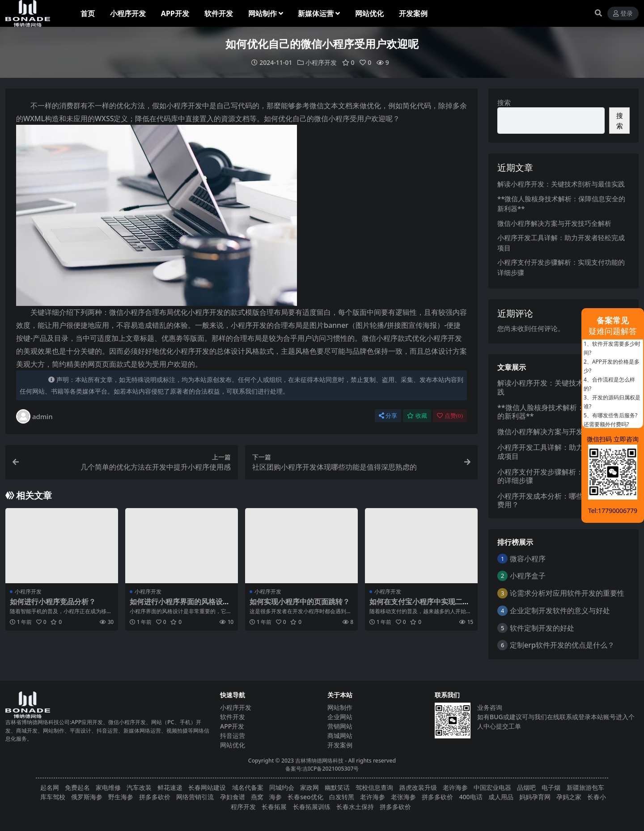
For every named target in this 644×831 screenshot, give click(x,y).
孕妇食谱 (233, 797)
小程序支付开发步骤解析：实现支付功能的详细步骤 (562, 476)
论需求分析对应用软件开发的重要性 (567, 593)
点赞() (450, 416)
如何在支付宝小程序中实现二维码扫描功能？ (419, 606)
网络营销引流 (195, 797)
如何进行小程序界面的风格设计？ (176, 606)
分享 (388, 416)
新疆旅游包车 (585, 787)
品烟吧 (526, 787)
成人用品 (501, 797)
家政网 (309, 787)
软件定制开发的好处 (542, 628)
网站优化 (233, 745)
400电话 (471, 797)
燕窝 (257, 797)
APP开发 (232, 726)
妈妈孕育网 (535, 797)
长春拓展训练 (312, 807)
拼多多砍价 (155, 797)
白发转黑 (342, 797)
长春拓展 (274, 807)
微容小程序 (528, 559)
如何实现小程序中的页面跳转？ (300, 602)
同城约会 (282, 787)
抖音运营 (233, 736)
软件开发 (233, 717)
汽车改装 (139, 787)
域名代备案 (248, 787)
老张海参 (403, 797)
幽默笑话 (337, 787)
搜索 (504, 102)
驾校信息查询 (374, 787)
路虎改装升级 (418, 787)
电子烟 (551, 787)
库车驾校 (53, 797)
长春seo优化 (305, 797)
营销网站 (340, 726)
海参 (275, 797)
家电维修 (108, 787)
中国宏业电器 (492, 787)
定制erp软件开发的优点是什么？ (562, 645)
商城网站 (340, 736)
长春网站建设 (207, 787)
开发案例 (340, 745)
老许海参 (455, 787)
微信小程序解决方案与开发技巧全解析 (554, 223)
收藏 (417, 416)
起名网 (50, 787)
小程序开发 (321, 62)
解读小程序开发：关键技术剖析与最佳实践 (561, 184)
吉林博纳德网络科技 (319, 761)
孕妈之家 (569, 797)
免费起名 (77, 787)
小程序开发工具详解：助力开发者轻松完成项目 (562, 452)
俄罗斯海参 (87, 797)
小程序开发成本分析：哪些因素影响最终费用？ (562, 500)
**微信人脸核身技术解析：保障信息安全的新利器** (562, 412)
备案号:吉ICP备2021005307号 (322, 769)
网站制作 (340, 707)
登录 (623, 14)
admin (34, 416)
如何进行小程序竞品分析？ (53, 602)
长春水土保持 (355, 807)
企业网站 (340, 717)
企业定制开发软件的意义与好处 (560, 611)
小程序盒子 (528, 576)
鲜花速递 (170, 787)
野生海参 (121, 797)
